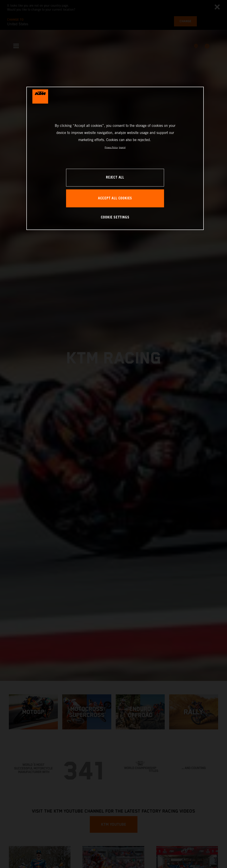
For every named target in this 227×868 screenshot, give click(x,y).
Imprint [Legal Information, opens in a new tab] (122, 147)
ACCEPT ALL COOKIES (115, 198)
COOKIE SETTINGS (115, 217)
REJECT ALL (115, 178)
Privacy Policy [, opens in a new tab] (111, 147)
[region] (115, 158)
